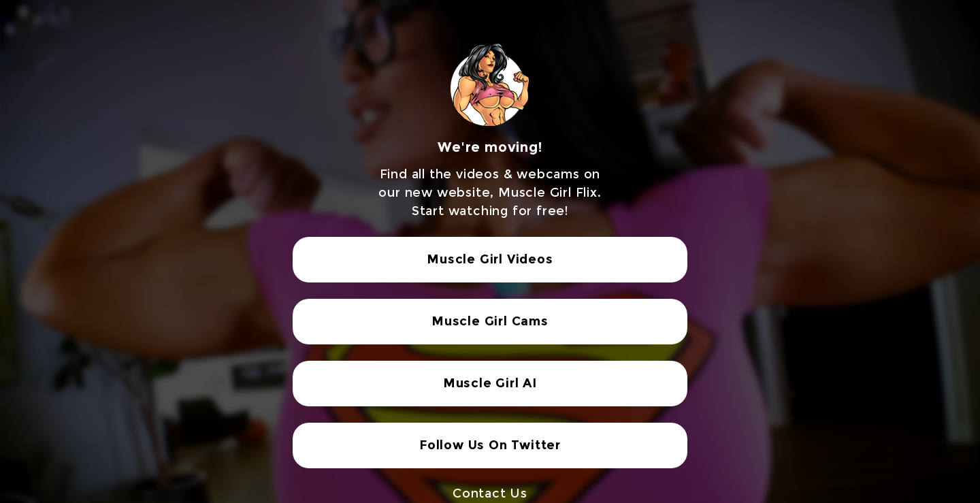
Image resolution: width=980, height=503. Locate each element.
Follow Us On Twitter (490, 445)
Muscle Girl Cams (490, 321)
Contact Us (490, 493)
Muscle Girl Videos (490, 259)
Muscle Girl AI (490, 383)
